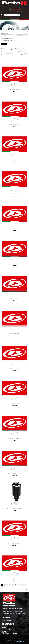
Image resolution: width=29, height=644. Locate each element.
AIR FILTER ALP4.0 (15, 404)
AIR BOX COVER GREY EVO (15, 159)
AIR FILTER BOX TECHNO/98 (15, 543)
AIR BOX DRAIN (15, 299)
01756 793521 (16, 9)
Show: (22, 55)
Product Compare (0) (23, 52)
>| (2, 587)
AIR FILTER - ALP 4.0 (15, 369)
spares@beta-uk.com (9, 634)
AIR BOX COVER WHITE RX (15, 264)
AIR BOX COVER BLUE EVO (15, 124)
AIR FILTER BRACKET (15, 578)
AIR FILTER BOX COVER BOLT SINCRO (15, 508)
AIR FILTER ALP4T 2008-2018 (15, 473)
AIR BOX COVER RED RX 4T (15, 229)
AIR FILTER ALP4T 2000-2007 (15, 438)
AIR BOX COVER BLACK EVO (15, 89)
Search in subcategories (7, 38)
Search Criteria (4, 33)
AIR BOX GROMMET (15, 334)
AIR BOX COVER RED (15, 194)
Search (16, 29)
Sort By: (3, 55)
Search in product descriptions (9, 40)
